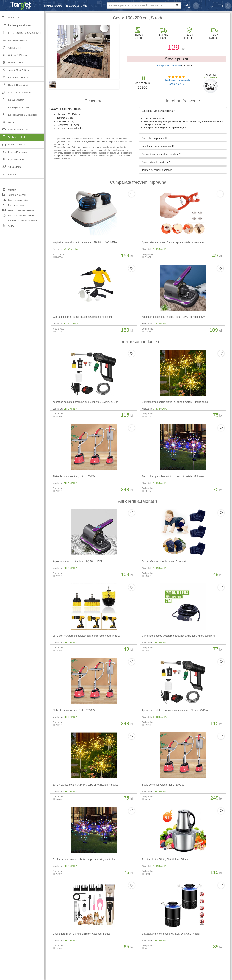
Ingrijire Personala (13, 153)
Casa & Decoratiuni (14, 86)
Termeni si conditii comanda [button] (157, 170)
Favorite (8, 176)
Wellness (9, 123)
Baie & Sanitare (12, 101)
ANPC (7, 226)
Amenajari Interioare (14, 108)
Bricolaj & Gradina (53, 6)
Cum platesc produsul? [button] (154, 138)
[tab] (183, 111)
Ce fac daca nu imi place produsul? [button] (161, 154)
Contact (8, 190)
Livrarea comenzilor (14, 201)
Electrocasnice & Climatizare (19, 116)
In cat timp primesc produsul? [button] (158, 146)
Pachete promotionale (15, 26)
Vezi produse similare (169, 66)
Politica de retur (12, 206)
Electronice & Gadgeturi (20, 34)
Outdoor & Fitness (13, 56)
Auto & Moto (10, 49)
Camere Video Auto (14, 131)
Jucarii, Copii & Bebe (15, 71)
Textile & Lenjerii (22, 138)
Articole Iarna (11, 168)
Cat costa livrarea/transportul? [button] (158, 111)
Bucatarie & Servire (77, 6)
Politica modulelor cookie (17, 216)
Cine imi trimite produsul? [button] (156, 162)
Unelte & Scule (12, 64)
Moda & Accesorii (13, 146)
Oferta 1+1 (9, 19)
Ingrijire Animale (12, 161)
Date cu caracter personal (17, 211)
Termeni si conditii (13, 195)
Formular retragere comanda (19, 221)
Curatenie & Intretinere (16, 94)
